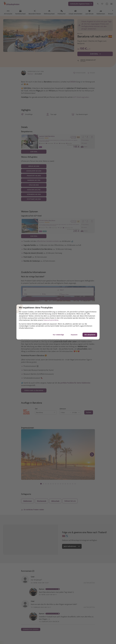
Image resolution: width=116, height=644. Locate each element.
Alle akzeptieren (90, 335)
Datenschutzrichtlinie (51, 320)
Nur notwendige (58, 335)
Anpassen (74, 335)
